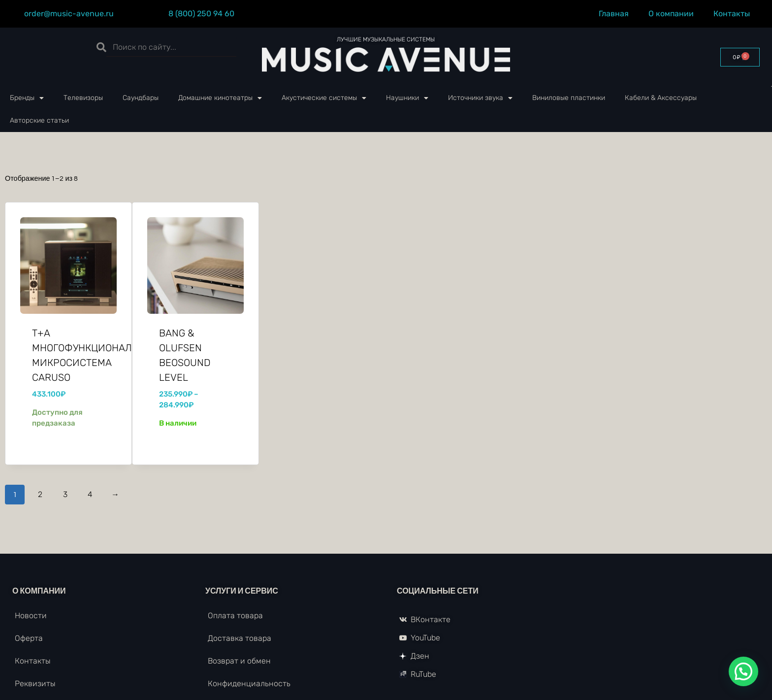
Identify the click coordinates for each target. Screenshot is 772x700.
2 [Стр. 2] (40, 494)
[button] (743, 671)
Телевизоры (83, 98)
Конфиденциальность (249, 683)
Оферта (29, 638)
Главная (614, 14)
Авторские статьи (39, 120)
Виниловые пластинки (569, 98)
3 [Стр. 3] (65, 494)
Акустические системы (324, 98)
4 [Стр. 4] (90, 494)
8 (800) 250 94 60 (201, 14)
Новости (31, 616)
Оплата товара (235, 616)
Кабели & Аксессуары (661, 98)
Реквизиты (35, 683)
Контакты (734, 14)
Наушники (407, 98)
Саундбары (141, 98)
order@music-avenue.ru (69, 14)
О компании (671, 14)
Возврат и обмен (239, 661)
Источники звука (480, 98)
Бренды (27, 98)
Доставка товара (240, 638)
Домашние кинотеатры (220, 98)
